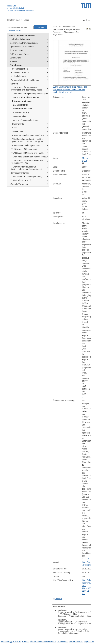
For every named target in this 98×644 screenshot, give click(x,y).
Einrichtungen (16, 65)
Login (25, 20)
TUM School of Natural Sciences (29, 157)
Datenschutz (63, 642)
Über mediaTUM (38, 642)
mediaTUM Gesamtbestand (22, 35)
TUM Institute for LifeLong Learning (26, 177)
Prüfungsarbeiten (23, 101)
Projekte (13, 61)
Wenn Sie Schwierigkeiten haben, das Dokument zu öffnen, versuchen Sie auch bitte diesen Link (70, 90)
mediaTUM (11, 6)
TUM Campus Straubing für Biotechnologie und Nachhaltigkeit (27, 168)
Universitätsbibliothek (15, 8)
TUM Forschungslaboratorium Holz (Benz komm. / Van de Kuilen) (28, 140)
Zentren (18, 131)
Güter (15, 128)
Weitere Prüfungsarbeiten (26, 120)
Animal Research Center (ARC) (28, 135)
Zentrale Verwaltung (19, 184)
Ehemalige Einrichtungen (26, 145)
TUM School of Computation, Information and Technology (27, 89)
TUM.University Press (19, 54)
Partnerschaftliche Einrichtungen (25, 80)
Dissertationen (23, 109)
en (90, 20)
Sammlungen (16, 58)
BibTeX (58, 599)
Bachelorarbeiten (21, 105)
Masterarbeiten (21, 116)
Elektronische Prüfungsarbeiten (24, 43)
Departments (18, 124)
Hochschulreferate (19, 76)
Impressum (89, 642)
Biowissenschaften (72, 32)
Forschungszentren (19, 69)
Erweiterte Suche (14, 30)
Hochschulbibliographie (20, 39)
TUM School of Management (24, 149)
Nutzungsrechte (49, 642)
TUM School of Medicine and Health (27, 153)
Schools (14, 84)
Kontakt (26, 642)
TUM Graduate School (20, 180)
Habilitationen (21, 112)
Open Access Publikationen (22, 47)
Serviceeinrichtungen (20, 173)
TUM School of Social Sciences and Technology (27, 162)
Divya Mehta (57, 35)
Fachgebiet (57, 32)
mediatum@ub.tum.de (11, 642)
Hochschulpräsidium (20, 73)
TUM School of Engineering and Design (29, 94)
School (79, 631)
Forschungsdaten (17, 50)
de (83, 20)
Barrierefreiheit (76, 642)
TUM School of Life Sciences (25, 97)
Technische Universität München (20, 10)
